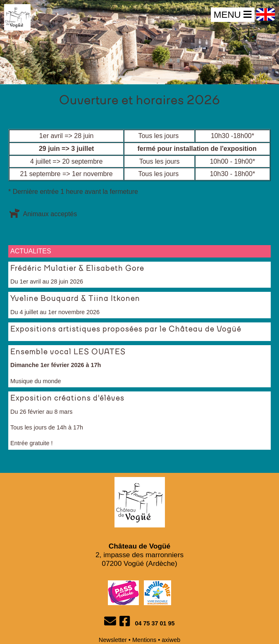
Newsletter (113, 640)
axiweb (171, 640)
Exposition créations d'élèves (67, 398)
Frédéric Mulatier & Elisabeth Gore (77, 269)
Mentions (144, 640)
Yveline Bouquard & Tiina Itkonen (75, 299)
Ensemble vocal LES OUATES (68, 352)
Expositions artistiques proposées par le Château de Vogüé (126, 329)
